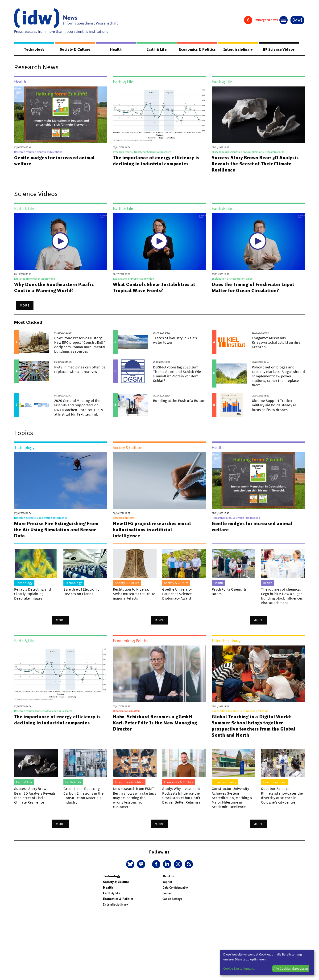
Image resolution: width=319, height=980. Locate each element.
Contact (167, 893)
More (25, 306)
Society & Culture (75, 49)
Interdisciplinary (238, 49)
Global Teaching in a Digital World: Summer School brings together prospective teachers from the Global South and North (254, 726)
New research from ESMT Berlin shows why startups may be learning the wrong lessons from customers (135, 798)
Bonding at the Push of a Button (179, 401)
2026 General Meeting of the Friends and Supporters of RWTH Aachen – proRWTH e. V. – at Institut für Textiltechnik (80, 408)
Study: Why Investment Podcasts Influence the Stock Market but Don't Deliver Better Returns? (181, 796)
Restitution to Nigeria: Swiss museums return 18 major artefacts (134, 594)
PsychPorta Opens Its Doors (229, 592)
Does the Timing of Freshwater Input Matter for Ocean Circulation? (253, 288)
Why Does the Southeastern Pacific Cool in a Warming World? (54, 288)
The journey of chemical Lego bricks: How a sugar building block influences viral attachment (282, 596)
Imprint (167, 882)
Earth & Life (156, 49)
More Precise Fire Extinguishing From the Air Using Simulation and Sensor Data (56, 530)
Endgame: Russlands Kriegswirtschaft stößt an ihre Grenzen (276, 343)
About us (168, 876)
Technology (34, 49)
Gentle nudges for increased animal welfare (54, 161)
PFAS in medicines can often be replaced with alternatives (80, 370)
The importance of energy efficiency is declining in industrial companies (156, 161)
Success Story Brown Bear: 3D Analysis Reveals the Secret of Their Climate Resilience (255, 164)
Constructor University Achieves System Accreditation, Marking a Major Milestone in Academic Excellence (232, 798)
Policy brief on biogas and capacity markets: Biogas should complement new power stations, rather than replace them (278, 376)
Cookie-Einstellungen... (239, 968)
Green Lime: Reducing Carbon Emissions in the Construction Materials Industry (83, 796)
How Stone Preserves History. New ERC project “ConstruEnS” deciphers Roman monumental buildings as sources (80, 345)
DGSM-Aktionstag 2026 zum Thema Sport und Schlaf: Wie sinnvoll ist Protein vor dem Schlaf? (177, 374)
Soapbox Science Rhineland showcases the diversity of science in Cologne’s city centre (282, 796)
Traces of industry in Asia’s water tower (175, 340)
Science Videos (279, 49)
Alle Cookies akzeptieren (291, 968)
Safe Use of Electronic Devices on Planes (81, 592)
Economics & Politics (197, 49)
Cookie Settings (172, 899)
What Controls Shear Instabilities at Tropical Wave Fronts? (154, 288)
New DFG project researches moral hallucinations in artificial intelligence (152, 530)
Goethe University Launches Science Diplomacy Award (177, 594)
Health (116, 49)
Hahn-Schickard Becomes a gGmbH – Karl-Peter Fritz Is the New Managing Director (155, 723)
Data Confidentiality (175, 888)
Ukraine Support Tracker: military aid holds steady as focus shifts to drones (274, 405)
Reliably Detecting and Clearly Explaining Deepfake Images (33, 594)
